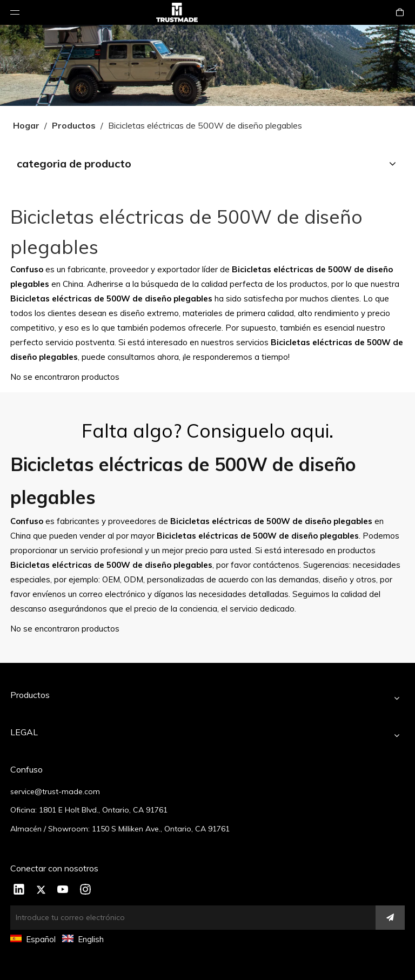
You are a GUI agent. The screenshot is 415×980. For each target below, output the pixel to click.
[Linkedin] (19, 890)
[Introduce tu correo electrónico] (188, 918)
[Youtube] (63, 890)
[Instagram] (85, 890)
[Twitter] (41, 890)
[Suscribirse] (390, 918)
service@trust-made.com (55, 791)
